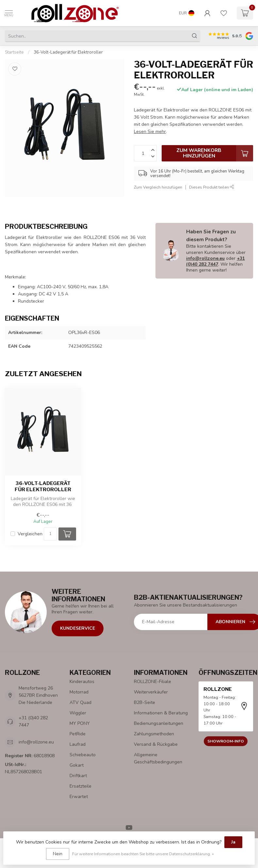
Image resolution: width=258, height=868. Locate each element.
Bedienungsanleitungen (159, 723)
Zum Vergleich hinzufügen (158, 187)
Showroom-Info (226, 741)
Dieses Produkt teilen (212, 187)
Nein (58, 854)
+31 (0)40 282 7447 (216, 261)
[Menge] (50, 534)
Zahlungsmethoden (154, 734)
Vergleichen (30, 534)
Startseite (14, 52)
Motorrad (79, 692)
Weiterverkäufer (151, 692)
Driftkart (78, 776)
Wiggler (78, 713)
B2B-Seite (145, 702)
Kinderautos (82, 682)
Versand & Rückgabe (156, 744)
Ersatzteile (81, 786)
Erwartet (79, 797)
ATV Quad (81, 702)
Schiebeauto (83, 755)
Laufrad (78, 744)
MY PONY (80, 723)
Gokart (77, 765)
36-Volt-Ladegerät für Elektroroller (68, 52)
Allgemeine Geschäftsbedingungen (158, 758)
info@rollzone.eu (205, 258)
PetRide (78, 734)
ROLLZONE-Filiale (153, 682)
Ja (233, 842)
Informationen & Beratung (161, 713)
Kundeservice (78, 628)
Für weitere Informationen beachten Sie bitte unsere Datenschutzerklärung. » (143, 854)
